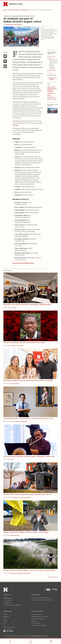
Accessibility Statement (37, 614)
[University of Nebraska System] (55, 590)
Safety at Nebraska (36, 623)
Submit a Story (8, 603)
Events (5, 619)
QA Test (46, 636)
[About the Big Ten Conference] (47, 590)
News (5, 625)
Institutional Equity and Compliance (40, 617)
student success (51, 97)
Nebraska (5, 10)
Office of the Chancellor (9, 627)
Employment (6, 617)
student (49, 95)
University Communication (14, 10)
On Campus (14, 307)
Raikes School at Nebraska (53, 79)
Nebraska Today (16, 4)
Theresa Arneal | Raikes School (13, 24)
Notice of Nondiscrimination (38, 619)
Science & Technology (26, 497)
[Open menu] (10, 641)
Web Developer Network (37, 636)
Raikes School (51, 93)
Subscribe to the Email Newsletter (13, 605)
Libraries (5, 621)
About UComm (8, 601)
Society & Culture (15, 383)
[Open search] (30, 641)
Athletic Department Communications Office (42, 600)
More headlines (52, 577)
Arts (12, 421)
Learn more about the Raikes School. (23, 263)
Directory (6, 614)
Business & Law (17, 497)
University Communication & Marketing (40, 598)
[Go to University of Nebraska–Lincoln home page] (5, 4)
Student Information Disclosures (39, 625)
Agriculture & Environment (17, 345)
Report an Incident (8, 631)
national (54, 99)
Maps (5, 623)
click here (15, 125)
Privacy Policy (35, 621)
